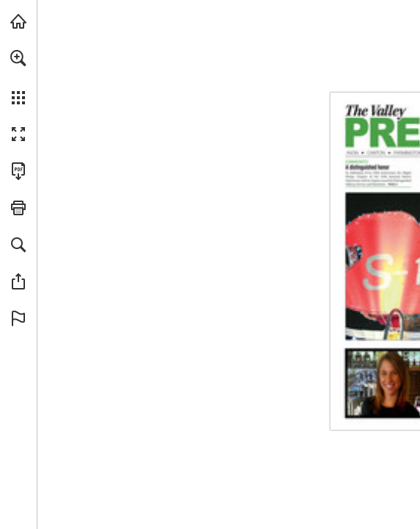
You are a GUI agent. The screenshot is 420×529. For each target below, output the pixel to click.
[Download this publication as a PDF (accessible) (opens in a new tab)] (18, 171)
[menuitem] (18, 77)
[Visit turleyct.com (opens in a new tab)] (18, 21)
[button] (18, 58)
